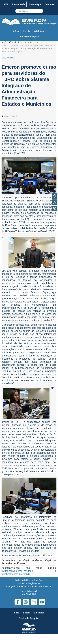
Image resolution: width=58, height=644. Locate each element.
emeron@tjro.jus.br (29, 591)
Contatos (49, 4)
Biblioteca (39, 31)
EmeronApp (35, 4)
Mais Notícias (8, 58)
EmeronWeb (18, 4)
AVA (6, 4)
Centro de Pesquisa (29, 37)
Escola (26, 31)
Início (16, 31)
